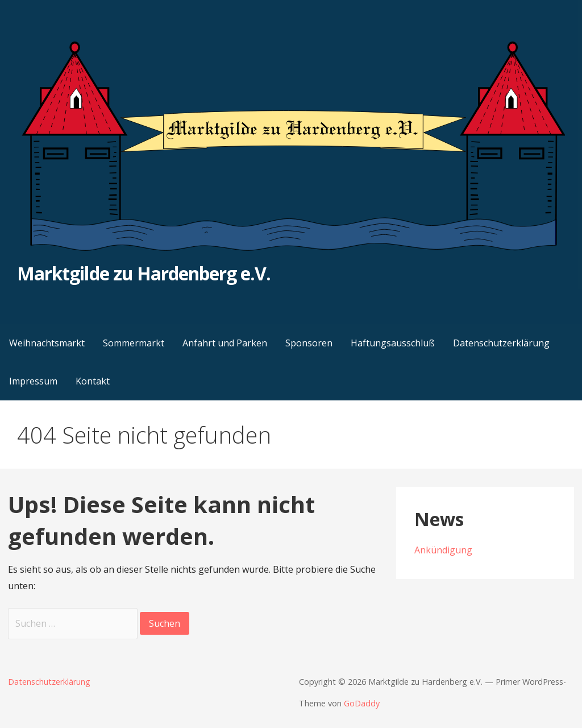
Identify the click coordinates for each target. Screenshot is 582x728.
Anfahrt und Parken (225, 343)
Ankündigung (443, 550)
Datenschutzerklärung (501, 343)
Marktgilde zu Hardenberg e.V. (144, 273)
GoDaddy (362, 703)
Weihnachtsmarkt (47, 343)
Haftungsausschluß (393, 343)
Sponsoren (309, 343)
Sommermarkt (134, 343)
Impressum (33, 381)
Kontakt (93, 381)
